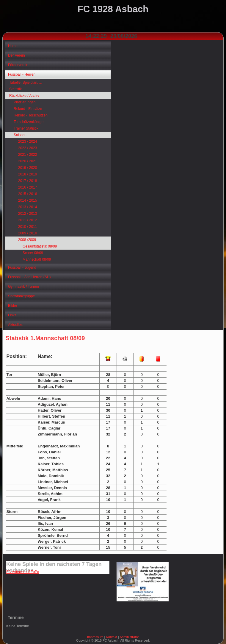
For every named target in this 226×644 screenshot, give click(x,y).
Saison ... (21, 135)
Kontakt (111, 637)
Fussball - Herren (22, 74)
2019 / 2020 (28, 168)
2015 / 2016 (28, 194)
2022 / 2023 (28, 148)
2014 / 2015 (28, 200)
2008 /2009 (27, 240)
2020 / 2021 (28, 161)
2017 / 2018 (28, 181)
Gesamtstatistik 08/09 (40, 246)
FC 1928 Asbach (113, 9)
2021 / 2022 (28, 155)
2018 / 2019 (28, 174)
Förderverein (18, 65)
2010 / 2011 (28, 227)
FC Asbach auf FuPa (23, 572)
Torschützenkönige (29, 122)
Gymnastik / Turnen (23, 287)
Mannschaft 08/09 (37, 259)
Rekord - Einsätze (28, 109)
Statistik (15, 89)
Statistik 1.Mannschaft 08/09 (45, 338)
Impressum (95, 637)
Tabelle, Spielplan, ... (26, 83)
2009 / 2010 (28, 233)
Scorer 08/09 (33, 253)
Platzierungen (25, 102)
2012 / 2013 (28, 214)
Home (13, 46)
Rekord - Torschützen (31, 115)
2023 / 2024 (28, 141)
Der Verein (17, 55)
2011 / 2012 (28, 220)
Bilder (13, 306)
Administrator (129, 637)
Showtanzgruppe (21, 296)
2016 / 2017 (28, 187)
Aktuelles (15, 325)
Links (12, 315)
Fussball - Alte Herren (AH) (29, 277)
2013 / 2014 (28, 207)
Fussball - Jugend (22, 267)
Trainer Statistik (26, 128)
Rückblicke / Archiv (24, 96)
